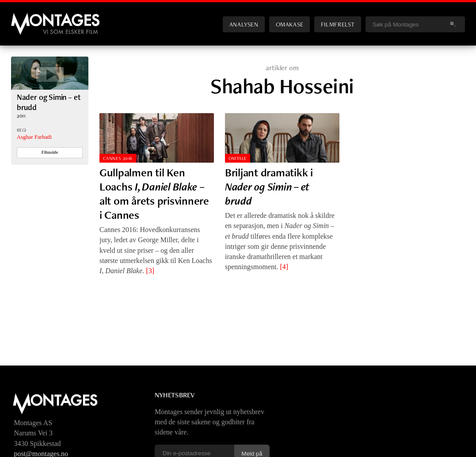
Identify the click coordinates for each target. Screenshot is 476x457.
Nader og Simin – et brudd (49, 102)
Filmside (50, 152)
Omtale (238, 158)
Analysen (244, 24)
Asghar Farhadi (34, 137)
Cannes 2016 (118, 158)
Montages (26, 17)
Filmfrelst (338, 24)
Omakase (290, 24)
